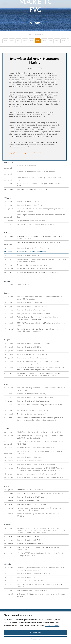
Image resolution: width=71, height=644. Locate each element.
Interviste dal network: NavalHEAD (30, 581)
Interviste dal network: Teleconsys (30, 461)
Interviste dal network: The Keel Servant (32, 306)
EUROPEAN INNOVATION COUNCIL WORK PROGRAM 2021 (41, 493)
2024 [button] (18, 41)
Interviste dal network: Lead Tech (29, 205)
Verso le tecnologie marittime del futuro (32, 354)
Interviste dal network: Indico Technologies (33, 401)
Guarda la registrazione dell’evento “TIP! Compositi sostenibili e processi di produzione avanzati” (41, 569)
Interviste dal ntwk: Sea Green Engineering (33, 248)
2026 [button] (5, 41)
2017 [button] (63, 41)
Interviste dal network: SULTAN (29, 540)
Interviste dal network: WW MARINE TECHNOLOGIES (38, 172)
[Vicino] (69, 614)
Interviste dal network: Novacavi (29, 457)
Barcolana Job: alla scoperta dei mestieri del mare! (36, 224)
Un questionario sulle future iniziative (31, 221)
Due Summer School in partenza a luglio (32, 414)
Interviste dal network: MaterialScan (31, 351)
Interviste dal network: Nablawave (30, 544)
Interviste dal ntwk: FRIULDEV (29, 255)
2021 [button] (38, 41)
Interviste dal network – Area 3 (29, 501)
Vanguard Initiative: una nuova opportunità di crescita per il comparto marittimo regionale (39, 509)
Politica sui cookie (52, 626)
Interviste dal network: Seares (28, 201)
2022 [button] (31, 41)
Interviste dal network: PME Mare (30, 347)
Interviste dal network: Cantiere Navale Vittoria (35, 397)
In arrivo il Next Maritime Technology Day (33, 410)
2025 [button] (12, 41)
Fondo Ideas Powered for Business (30, 490)
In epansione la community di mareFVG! (32, 590)
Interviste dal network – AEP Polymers (31, 504)
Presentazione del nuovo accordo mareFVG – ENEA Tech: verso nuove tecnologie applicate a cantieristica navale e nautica (41, 469)
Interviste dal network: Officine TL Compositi (34, 343)
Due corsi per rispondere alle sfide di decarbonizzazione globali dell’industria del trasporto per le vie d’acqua (40, 368)
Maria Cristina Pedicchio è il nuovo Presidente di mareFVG (39, 432)
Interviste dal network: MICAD (29, 577)
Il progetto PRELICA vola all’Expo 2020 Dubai (34, 313)
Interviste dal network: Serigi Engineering (32, 310)
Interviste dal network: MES (27, 166)
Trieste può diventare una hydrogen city (32, 265)
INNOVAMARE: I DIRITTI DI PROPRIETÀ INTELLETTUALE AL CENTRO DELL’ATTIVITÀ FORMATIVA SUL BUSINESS (40, 374)
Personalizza (35, 639)
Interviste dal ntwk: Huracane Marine (32, 252)
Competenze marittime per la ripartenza (32, 358)
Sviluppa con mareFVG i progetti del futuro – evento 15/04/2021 (41, 478)
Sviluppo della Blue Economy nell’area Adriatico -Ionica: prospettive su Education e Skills (38, 318)
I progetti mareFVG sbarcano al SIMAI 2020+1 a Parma (38, 272)
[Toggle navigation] (5, 4)
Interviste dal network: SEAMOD (29, 302)
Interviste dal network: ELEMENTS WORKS (33, 573)
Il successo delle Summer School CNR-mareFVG (35, 269)
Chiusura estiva (23, 284)
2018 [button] (57, 41)
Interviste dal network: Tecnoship (29, 536)
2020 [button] (44, 41)
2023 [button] (25, 41)
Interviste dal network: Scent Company (32, 394)
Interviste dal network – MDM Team (31, 497)
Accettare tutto (36, 632)
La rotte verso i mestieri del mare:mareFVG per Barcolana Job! (40, 242)
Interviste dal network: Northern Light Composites (36, 464)
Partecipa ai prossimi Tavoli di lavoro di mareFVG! (35, 448)
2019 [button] (51, 41)
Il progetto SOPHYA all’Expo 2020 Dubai (32, 189)
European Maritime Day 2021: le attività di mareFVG (37, 474)
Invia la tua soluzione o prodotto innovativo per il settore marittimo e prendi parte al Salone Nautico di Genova (38, 363)
